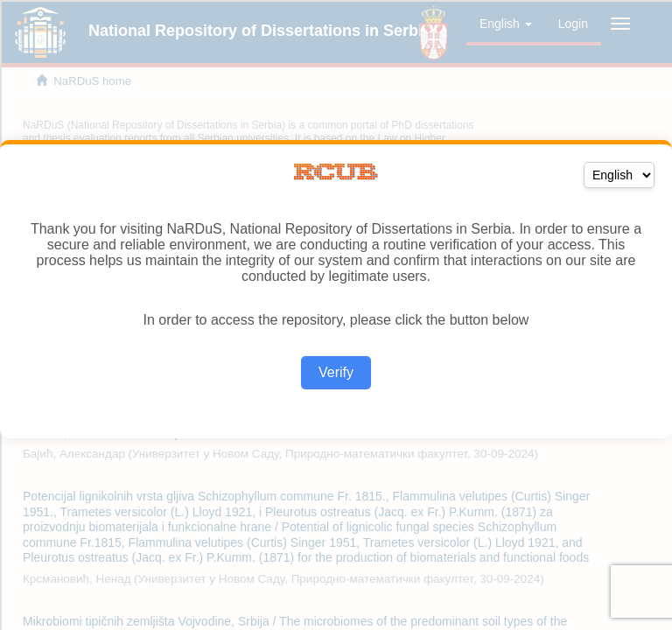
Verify (336, 372)
